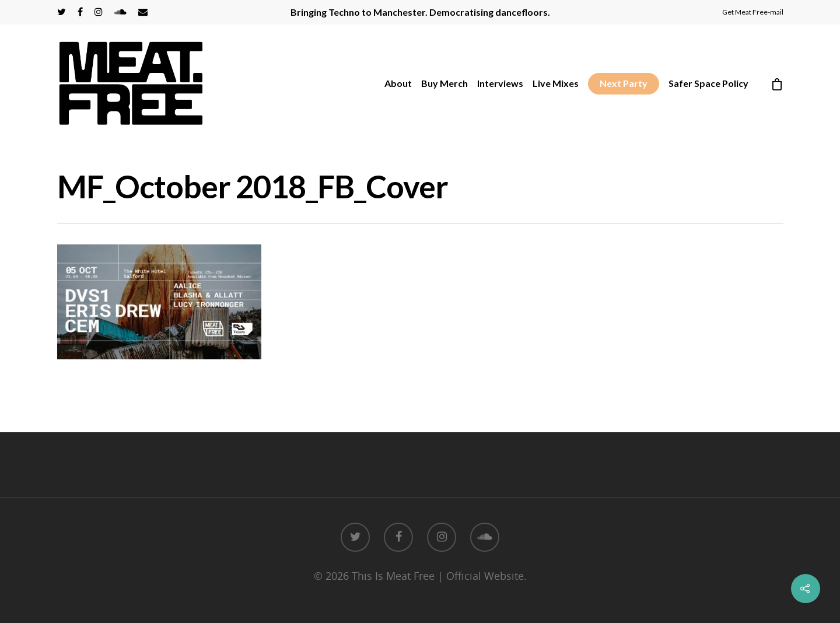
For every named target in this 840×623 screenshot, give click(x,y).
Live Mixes (556, 83)
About (398, 83)
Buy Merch (444, 83)
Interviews (500, 83)
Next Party (624, 83)
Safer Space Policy (708, 83)
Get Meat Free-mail (753, 12)
